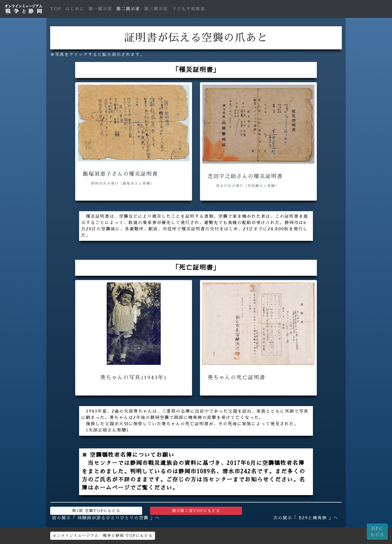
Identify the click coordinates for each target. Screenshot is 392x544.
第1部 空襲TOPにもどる (96, 511)
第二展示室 (128, 9)
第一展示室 (100, 9)
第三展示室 (156, 9)
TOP (56, 9)
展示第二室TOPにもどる (196, 511)
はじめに (75, 9)
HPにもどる (377, 532)
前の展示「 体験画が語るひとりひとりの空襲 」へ (106, 518)
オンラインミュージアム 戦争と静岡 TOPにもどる (103, 536)
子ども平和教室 (189, 9)
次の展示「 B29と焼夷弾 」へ (306, 518)
